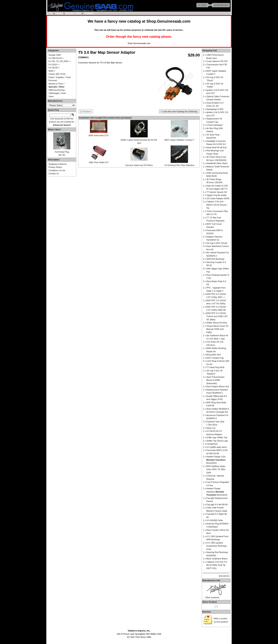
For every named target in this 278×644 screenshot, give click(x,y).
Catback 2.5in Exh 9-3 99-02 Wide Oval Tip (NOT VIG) (217, 565)
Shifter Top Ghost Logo (217, 441)
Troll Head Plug (62, 152)
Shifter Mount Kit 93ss (217, 323)
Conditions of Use (57, 170)
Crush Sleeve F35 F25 (217, 61)
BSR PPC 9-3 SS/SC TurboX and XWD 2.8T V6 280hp (217, 316)
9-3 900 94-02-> (56, 58)
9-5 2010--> (54, 65)
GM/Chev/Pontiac (57, 90)
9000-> (52, 71)
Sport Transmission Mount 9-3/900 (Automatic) (215, 380)
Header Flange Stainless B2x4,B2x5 (217, 492)
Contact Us (54, 174)
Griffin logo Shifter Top (217, 437)
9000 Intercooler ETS (99, 135)
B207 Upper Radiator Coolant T (179, 140)
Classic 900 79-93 (57, 74)
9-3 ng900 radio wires (217, 447)
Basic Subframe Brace (217, 559)
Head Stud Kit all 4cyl (217, 147)
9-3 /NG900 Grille (215, 520)
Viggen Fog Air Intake (217, 195)
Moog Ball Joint (214, 355)
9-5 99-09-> (54, 68)
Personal (53, 80)
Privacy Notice (55, 167)
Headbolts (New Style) (217, 163)
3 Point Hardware (215, 125)
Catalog (59, 13)
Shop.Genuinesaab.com (168, 21)
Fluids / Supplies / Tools (60, 77)
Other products (212, 597)
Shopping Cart (210, 50)
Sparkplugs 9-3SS (215, 109)
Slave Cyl (211, 428)
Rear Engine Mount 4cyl (218, 386)
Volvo (51, 96)
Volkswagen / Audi (57, 93)
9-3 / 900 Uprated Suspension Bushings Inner (217, 546)
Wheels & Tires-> (57, 84)
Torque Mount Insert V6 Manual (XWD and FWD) (217, 329)
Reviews (207, 612)
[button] (202, 5)
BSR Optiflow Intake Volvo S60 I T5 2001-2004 (216, 469)
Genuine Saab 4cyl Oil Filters (139, 165)
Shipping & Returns (58, 164)
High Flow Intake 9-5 (99, 162)
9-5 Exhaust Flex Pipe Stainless (179, 165)
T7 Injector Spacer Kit (217, 192)
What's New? (54, 129)
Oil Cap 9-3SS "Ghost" (217, 243)
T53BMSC (89, 13)
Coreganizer (212, 444)
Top (51, 13)
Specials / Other (73, 13)
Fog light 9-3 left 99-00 (217, 504)
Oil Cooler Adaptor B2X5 (218, 198)
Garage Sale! (55, 55)
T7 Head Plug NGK (215, 367)
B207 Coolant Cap (215, 358)
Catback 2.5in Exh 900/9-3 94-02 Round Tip (216, 205)
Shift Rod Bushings (215, 259)
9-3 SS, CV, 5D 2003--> (60, 61)
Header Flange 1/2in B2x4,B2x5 (216, 460)
